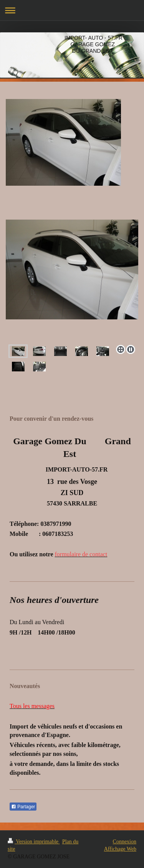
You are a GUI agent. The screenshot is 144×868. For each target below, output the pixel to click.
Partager (23, 807)
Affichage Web (120, 849)
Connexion (125, 842)
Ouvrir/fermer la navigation (72, 10)
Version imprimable (34, 842)
